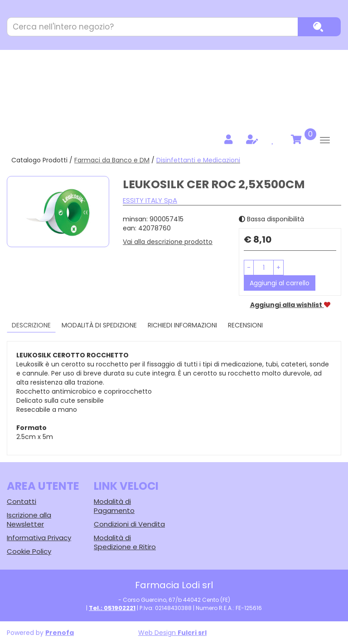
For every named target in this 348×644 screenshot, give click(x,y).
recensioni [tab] (245, 325)
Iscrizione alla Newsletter (29, 520)
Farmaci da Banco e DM (112, 160)
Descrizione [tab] (31, 325)
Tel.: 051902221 (112, 608)
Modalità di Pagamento (114, 506)
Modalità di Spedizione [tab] (99, 325)
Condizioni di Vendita (129, 524)
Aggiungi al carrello (280, 283)
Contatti (22, 501)
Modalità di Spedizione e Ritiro (125, 542)
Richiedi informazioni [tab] (182, 325)
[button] (249, 268)
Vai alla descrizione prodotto (168, 242)
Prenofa (60, 633)
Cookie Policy (29, 551)
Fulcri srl (192, 633)
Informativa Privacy (39, 538)
